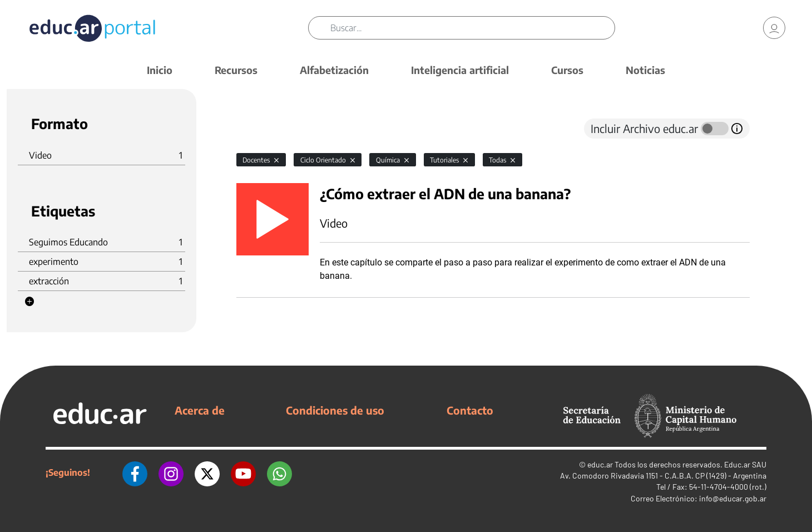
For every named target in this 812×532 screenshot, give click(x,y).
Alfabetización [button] (334, 70)
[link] (774, 28)
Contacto (470, 410)
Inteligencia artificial (460, 70)
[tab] (259, 129)
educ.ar (600, 464)
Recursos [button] (236, 70)
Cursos (567, 70)
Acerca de (200, 410)
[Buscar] (472, 28)
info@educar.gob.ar (733, 498)
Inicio (160, 70)
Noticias (645, 70)
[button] (29, 302)
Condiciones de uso (335, 410)
